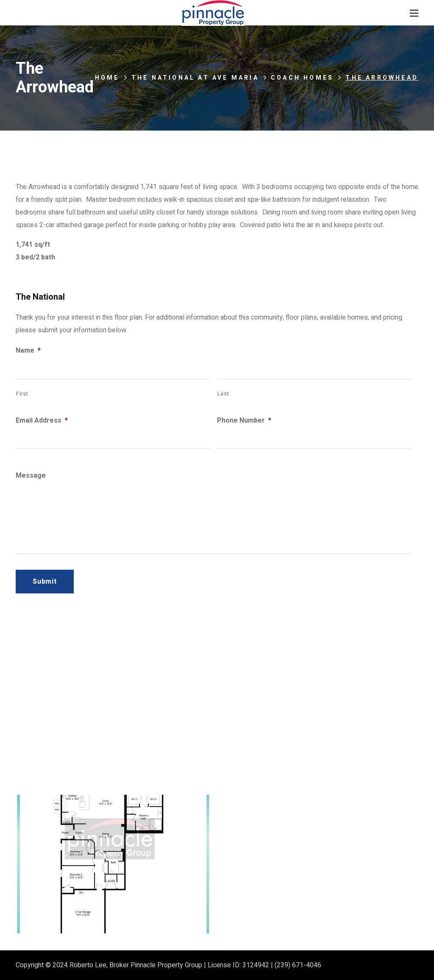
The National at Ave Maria (195, 78)
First (22, 394)
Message (31, 476)
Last (223, 394)
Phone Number (244, 421)
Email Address (42, 421)
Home (107, 78)
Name (28, 351)
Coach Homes (302, 78)
